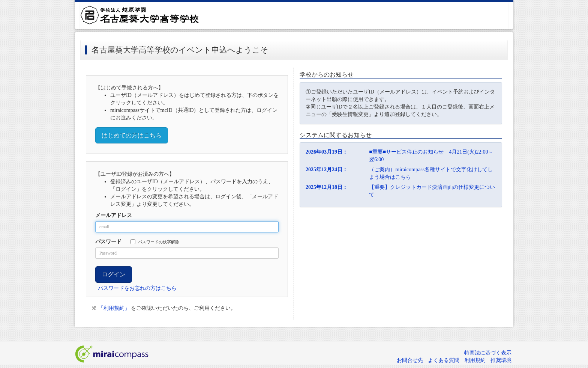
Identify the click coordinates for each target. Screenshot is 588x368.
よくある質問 (444, 360)
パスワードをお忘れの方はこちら (137, 288)
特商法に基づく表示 (488, 353)
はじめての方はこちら (132, 135)
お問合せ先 (410, 360)
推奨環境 (501, 360)
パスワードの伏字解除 (155, 242)
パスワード (108, 242)
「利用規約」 (114, 308)
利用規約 (475, 360)
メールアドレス (114, 215)
